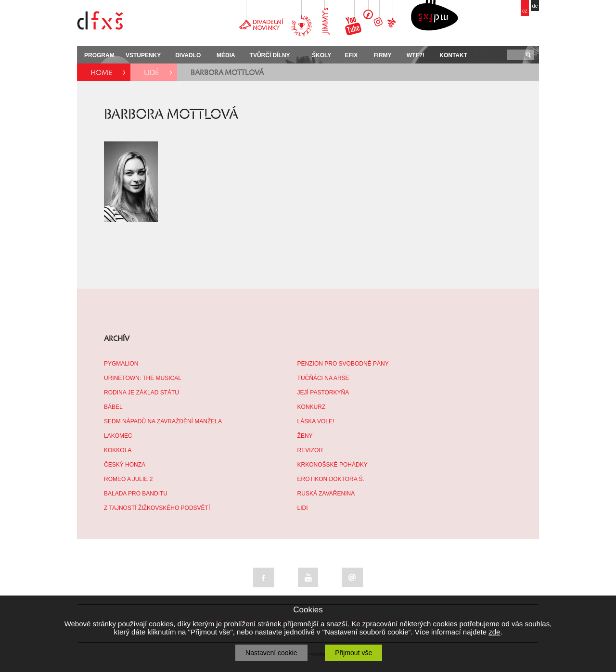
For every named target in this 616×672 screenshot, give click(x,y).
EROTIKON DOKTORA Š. (331, 479)
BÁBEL (113, 407)
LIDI (303, 508)
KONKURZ (312, 407)
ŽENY (305, 436)
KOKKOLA (118, 450)
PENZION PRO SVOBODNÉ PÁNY (343, 364)
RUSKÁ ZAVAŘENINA (326, 494)
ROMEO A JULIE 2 (128, 479)
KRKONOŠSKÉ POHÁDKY (333, 465)
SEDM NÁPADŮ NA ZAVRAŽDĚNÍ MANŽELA (163, 421)
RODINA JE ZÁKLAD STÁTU (141, 393)
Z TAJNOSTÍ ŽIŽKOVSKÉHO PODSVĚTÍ (157, 508)
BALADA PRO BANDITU (136, 494)
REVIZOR (310, 450)
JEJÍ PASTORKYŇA (323, 393)
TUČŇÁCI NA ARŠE (323, 378)
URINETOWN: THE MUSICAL (143, 378)
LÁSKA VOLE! (316, 421)
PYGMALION (121, 364)
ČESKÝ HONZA (125, 465)
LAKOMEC (118, 436)
